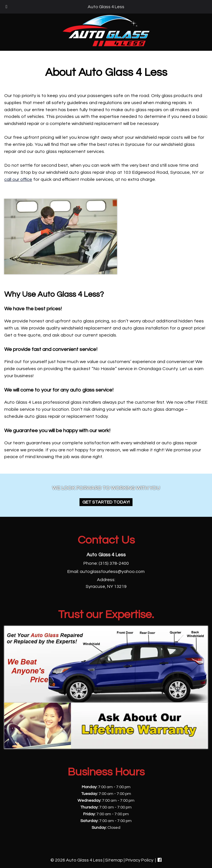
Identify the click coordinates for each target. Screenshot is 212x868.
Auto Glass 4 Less (106, 7)
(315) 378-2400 (114, 563)
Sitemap (114, 860)
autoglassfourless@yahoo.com (112, 572)
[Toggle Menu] (6, 7)
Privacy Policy (139, 860)
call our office (18, 179)
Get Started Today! (106, 502)
